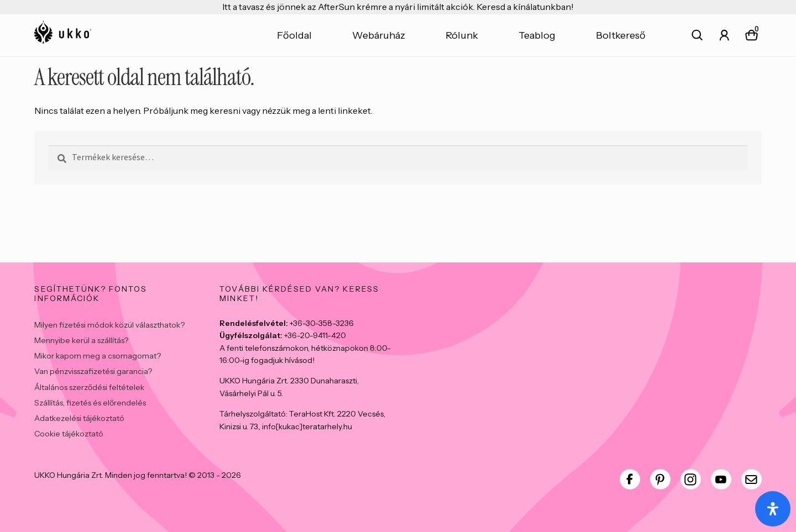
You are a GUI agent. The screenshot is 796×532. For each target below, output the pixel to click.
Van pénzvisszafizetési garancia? (93, 371)
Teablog (537, 35)
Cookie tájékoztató (69, 434)
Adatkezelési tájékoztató (79, 418)
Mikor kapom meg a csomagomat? (98, 356)
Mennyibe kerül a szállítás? (81, 340)
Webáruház (379, 35)
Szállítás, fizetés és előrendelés (90, 403)
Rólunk (462, 35)
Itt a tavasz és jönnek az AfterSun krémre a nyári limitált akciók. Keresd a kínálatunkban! (398, 7)
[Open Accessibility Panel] (773, 509)
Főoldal (294, 35)
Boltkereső (621, 35)
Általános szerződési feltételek (89, 387)
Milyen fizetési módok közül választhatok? (109, 325)
